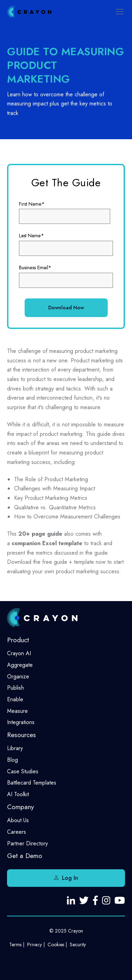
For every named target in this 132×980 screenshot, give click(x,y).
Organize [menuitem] (18, 676)
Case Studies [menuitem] (23, 771)
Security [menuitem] (78, 944)
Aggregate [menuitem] (20, 665)
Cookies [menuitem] (56, 944)
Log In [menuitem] (70, 878)
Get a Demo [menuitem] (25, 856)
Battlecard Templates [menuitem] (32, 783)
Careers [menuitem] (17, 832)
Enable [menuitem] (15, 699)
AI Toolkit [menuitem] (18, 794)
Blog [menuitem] (12, 760)
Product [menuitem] (18, 640)
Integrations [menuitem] (21, 722)
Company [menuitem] (20, 807)
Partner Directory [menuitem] (27, 843)
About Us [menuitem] (18, 820)
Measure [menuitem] (17, 711)
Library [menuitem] (15, 748)
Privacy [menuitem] (34, 944)
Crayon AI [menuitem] (19, 653)
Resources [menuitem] (21, 735)
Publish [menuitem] (15, 688)
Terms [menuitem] (15, 944)
